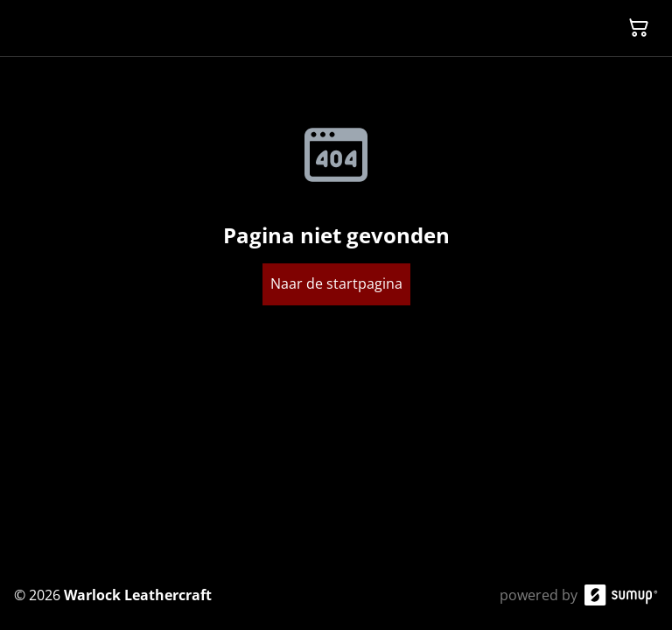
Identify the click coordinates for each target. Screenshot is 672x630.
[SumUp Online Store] (621, 595)
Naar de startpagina (336, 283)
